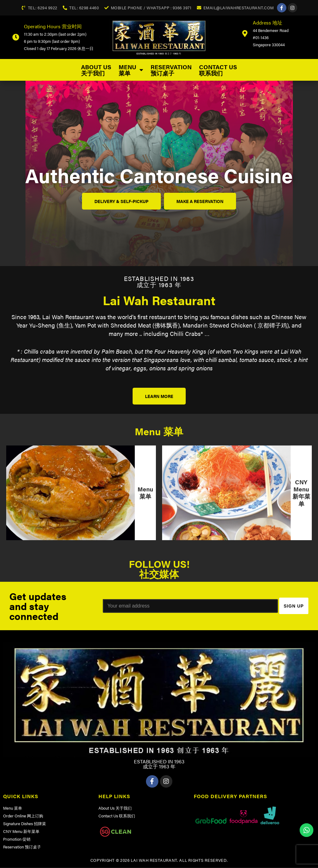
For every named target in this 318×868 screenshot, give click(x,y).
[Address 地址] (245, 34)
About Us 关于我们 (96, 70)
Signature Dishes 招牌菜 (25, 824)
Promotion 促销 (17, 839)
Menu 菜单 (131, 70)
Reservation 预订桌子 (171, 70)
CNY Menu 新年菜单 (21, 832)
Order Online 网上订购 (23, 816)
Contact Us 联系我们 (218, 70)
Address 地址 (268, 23)
